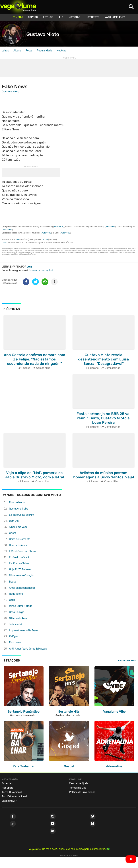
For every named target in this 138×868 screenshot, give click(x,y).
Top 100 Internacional (14, 797)
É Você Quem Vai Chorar (23, 551)
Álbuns (17, 51)
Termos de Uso (78, 788)
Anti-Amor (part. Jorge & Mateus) (28, 649)
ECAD (4, 242)
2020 (45, 240)
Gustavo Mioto (43, 34)
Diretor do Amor (18, 545)
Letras (5, 51)
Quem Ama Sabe (19, 509)
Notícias (74, 17)
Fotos (29, 51)
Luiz (29, 267)
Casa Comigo (17, 612)
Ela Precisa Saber (19, 563)
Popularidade (44, 51)
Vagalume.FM (114, 17)
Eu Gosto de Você (19, 557)
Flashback (15, 643)
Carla (12, 600)
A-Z (61, 17)
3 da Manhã (16, 624)
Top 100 (33, 17)
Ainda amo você (18, 527)
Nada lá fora (16, 594)
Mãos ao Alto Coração (22, 576)
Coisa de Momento (20, 539)
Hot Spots (92, 17)
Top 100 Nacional (12, 792)
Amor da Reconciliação (22, 588)
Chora (13, 533)
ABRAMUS (59, 227)
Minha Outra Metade (21, 606)
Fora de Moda (17, 503)
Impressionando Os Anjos (24, 630)
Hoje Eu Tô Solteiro (20, 570)
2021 (18, 240)
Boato (13, 582)
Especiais (7, 784)
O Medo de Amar (18, 618)
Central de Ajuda (79, 784)
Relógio (13, 636)
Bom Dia (14, 521)
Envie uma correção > (41, 270)
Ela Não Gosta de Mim (21, 515)
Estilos (48, 17)
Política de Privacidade (82, 792)
